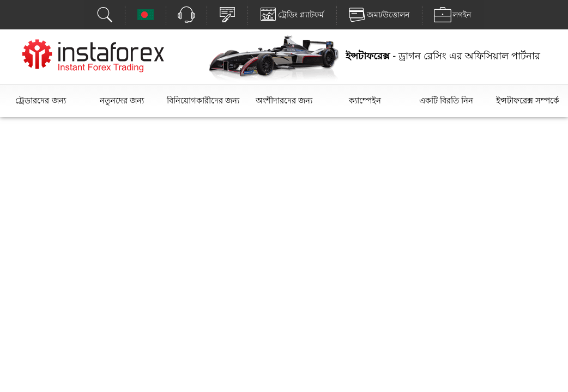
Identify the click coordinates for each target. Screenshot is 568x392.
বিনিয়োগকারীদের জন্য (203, 100)
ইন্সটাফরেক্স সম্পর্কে (528, 100)
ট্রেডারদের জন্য (40, 100)
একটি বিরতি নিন (446, 100)
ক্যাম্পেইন (365, 100)
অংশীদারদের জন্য (284, 100)
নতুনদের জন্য (122, 100)
